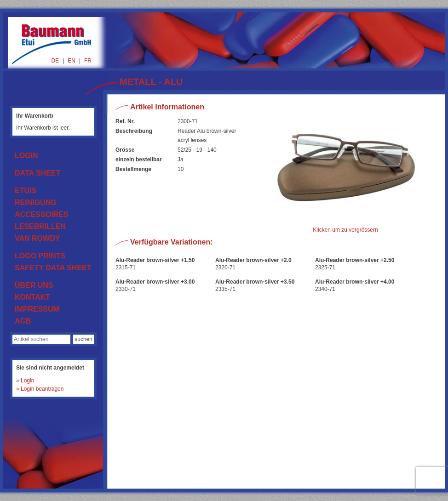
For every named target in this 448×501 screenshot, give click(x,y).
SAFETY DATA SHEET (53, 268)
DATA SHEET (37, 173)
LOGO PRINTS (40, 256)
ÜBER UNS (34, 285)
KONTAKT (32, 297)
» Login (25, 381)
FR (88, 61)
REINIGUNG (36, 202)
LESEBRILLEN (40, 226)
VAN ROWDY (37, 238)
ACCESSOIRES (41, 214)
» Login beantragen (40, 389)
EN (72, 61)
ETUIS (26, 191)
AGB (23, 321)
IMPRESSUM (37, 309)
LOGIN (26, 156)
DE (55, 61)
